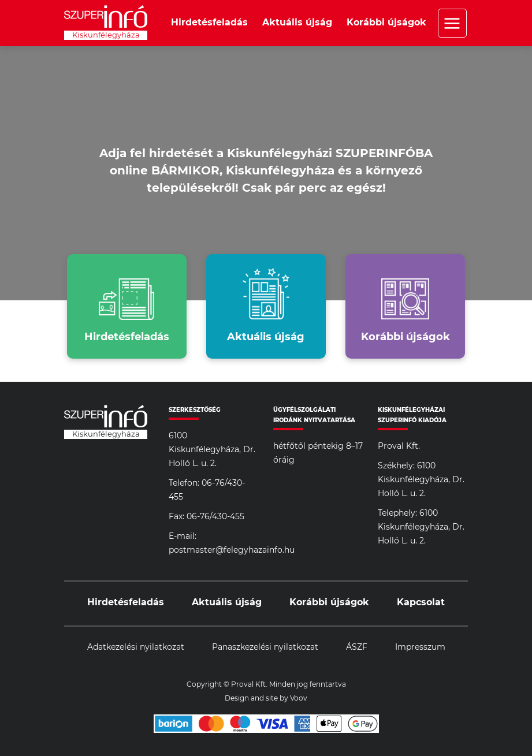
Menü (452, 23)
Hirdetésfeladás (209, 23)
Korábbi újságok (386, 23)
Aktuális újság (297, 23)
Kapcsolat (421, 602)
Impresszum (420, 647)
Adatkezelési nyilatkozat (136, 647)
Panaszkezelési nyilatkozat (265, 647)
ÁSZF (357, 647)
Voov (299, 698)
